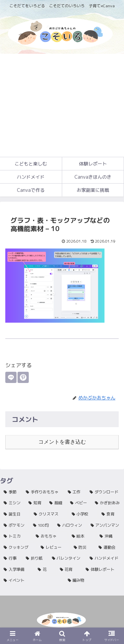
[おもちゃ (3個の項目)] (50, 536)
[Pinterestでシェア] (23, 377)
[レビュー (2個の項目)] (54, 547)
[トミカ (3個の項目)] (16, 536)
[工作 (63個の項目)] (75, 492)
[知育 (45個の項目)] (35, 503)
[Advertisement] (62, 105)
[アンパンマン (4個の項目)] (106, 525)
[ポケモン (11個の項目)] (15, 525)
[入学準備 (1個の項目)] (17, 570)
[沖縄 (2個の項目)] (110, 536)
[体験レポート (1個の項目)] (103, 570)
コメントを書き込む (62, 442)
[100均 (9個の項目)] (42, 525)
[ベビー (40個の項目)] (79, 503)
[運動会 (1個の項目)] (109, 547)
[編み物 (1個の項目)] (94, 580)
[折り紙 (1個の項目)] (35, 558)
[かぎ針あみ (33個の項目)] (108, 503)
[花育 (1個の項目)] (69, 570)
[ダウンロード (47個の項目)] (105, 492)
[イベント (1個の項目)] (32, 580)
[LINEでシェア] (11, 377)
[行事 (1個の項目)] (11, 558)
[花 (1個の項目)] (45, 570)
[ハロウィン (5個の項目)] (70, 525)
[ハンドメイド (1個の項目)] (105, 558)
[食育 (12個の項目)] (111, 514)
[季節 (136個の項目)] (11, 492)
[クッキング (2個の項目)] (19, 547)
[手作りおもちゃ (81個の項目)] (43, 492)
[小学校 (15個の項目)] (83, 514)
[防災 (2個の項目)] (83, 547)
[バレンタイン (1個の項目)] (67, 558)
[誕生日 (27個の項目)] (15, 514)
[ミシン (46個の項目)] (12, 503)
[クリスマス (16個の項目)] (49, 514)
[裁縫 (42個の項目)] (56, 503)
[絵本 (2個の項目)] (82, 536)
